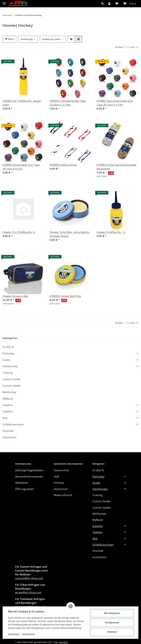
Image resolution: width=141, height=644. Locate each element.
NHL (5, 418)
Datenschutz (29, 634)
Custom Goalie (12, 379)
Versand (63, 642)
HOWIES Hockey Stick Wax (65, 296)
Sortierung (27, 39)
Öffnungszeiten (24, 489)
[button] (103, 4)
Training (8, 373)
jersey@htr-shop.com (28, 592)
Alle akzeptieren (112, 613)
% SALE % (8, 347)
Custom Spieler (12, 386)
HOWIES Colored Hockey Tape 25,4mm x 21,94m (68, 103)
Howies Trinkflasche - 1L (111, 232)
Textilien (8, 412)
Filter (9, 39)
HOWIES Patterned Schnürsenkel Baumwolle (116, 167)
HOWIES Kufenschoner (63, 165)
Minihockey (9, 392)
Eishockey (9, 353)
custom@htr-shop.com (29, 578)
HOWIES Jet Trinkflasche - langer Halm (22, 103)
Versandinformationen (29, 477)
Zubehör (8, 405)
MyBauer (8, 399)
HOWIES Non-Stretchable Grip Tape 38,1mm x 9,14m (115, 103)
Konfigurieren (112, 623)
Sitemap (59, 483)
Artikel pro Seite (51, 39)
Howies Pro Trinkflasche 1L (19, 232)
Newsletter (22, 483)
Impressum (14, 634)
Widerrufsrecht (63, 495)
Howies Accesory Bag (15, 296)
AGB (56, 477)
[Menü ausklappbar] (4, 2)
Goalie (6, 360)
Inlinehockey (10, 366)
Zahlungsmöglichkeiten (29, 470)
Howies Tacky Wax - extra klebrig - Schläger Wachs (70, 234)
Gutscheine (10, 437)
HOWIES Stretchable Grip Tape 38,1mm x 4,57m (21, 167)
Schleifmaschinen (13, 424)
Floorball (8, 431)
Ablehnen (112, 632)
